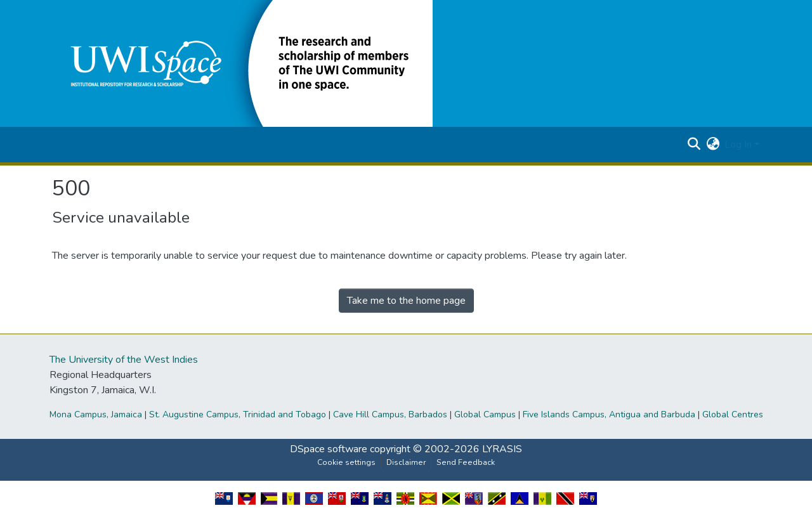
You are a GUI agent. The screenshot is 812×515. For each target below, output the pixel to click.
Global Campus (485, 414)
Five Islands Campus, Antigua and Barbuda (609, 414)
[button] (242, 63)
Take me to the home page (406, 301)
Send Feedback (466, 462)
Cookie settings (346, 462)
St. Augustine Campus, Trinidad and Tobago (238, 414)
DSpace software (329, 449)
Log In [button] (739, 145)
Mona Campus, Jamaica (96, 414)
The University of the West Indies (124, 360)
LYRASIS (502, 449)
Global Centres (733, 414)
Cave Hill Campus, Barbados (390, 414)
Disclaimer (406, 462)
